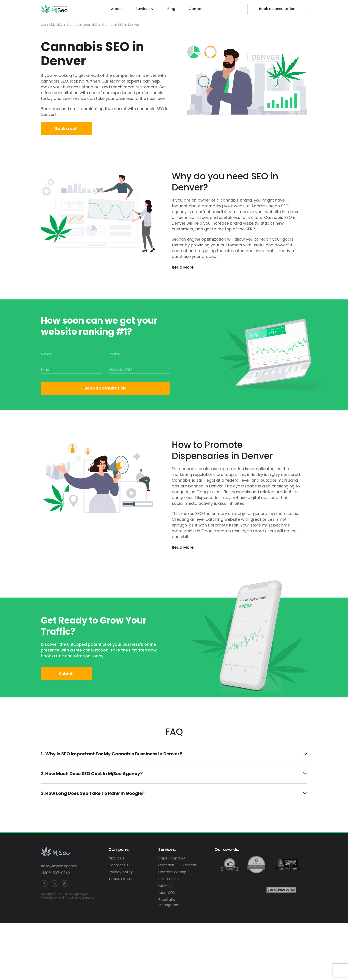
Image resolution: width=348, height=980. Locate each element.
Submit (66, 674)
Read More (183, 267)
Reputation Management (170, 902)
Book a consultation (105, 388)
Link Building (168, 879)
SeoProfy (73, 898)
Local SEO (167, 893)
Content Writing (172, 872)
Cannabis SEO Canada (178, 865)
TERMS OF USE (121, 879)
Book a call (66, 128)
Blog (171, 9)
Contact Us (118, 865)
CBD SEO (166, 886)
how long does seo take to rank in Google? (176, 793)
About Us (116, 858)
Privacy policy (121, 872)
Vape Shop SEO (172, 858)
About (117, 9)
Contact (196, 9)
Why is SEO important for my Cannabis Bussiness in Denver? (176, 754)
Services (143, 9)
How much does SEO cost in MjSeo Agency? (176, 774)
